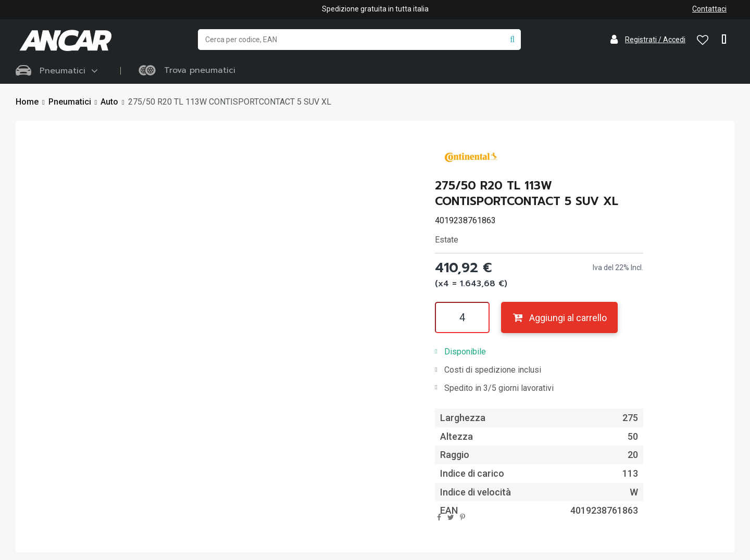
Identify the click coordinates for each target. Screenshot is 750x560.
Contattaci (709, 9)
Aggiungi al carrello (559, 318)
